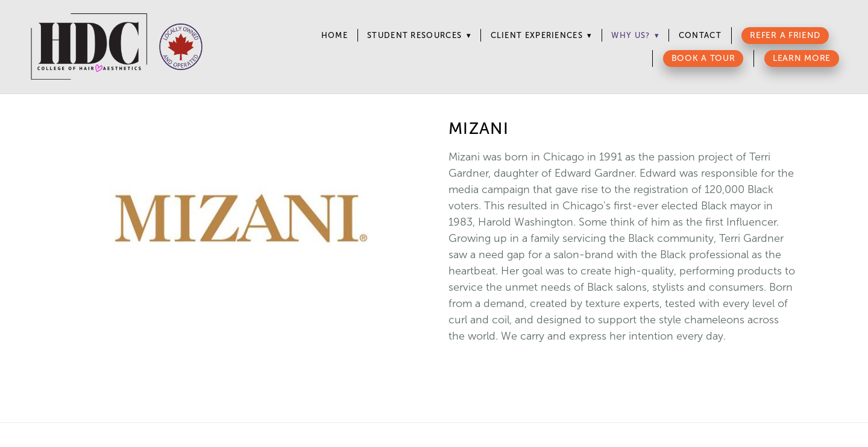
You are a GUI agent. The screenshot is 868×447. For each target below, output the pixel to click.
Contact (700, 35)
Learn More (802, 58)
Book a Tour (703, 58)
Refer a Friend (785, 35)
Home (335, 35)
